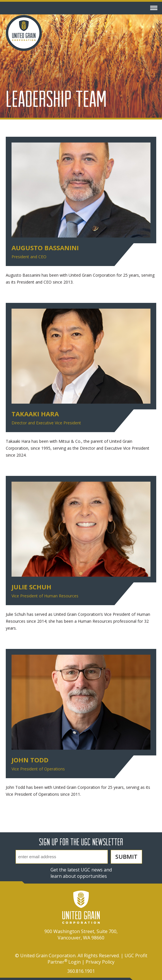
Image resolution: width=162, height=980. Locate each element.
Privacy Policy (100, 962)
